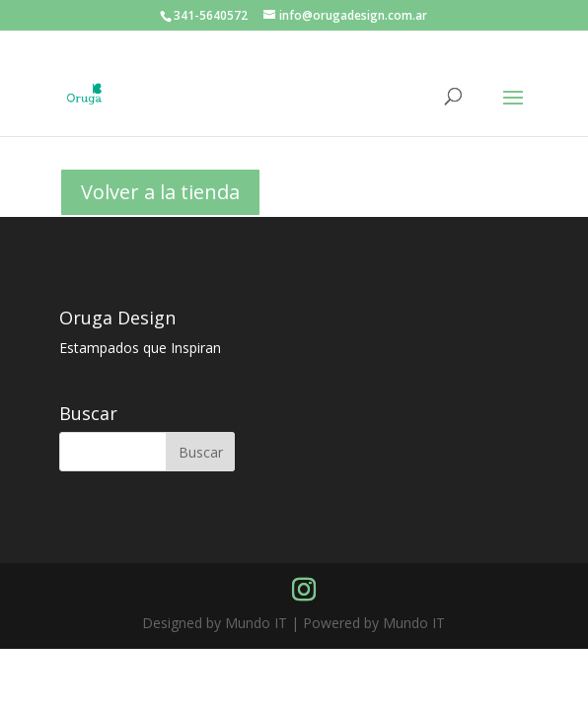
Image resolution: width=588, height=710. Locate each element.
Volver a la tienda (160, 192)
